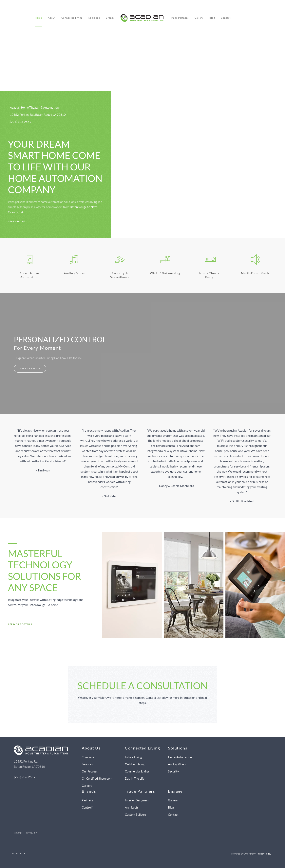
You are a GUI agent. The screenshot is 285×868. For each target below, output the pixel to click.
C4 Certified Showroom (97, 778)
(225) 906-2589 (25, 777)
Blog (212, 18)
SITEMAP (31, 833)
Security (173, 771)
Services (87, 764)
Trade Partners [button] (180, 18)
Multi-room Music (256, 273)
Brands (110, 18)
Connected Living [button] (72, 18)
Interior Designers (137, 800)
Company (88, 757)
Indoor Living (133, 757)
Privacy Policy (264, 854)
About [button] (52, 18)
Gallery (199, 18)
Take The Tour (30, 369)
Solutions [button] (94, 18)
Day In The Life (135, 778)
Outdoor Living (135, 764)
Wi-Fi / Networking (165, 273)
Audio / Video (75, 273)
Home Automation (180, 757)
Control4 (88, 807)
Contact (226, 18)
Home (38, 18)
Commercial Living (137, 771)
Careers (87, 786)
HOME (18, 833)
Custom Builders (136, 814)
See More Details (20, 624)
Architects (132, 807)
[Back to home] (143, 18)
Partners (87, 800)
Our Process (90, 771)
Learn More (16, 221)
